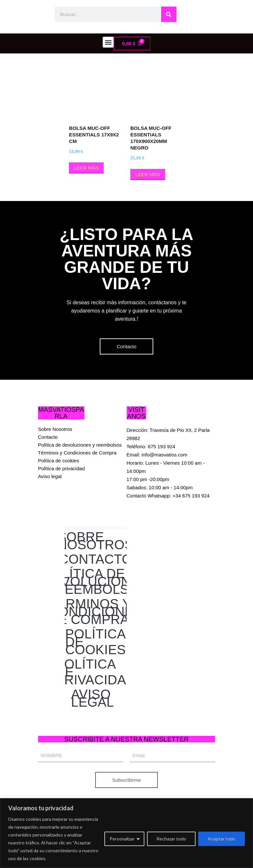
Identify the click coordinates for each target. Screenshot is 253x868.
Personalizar (122, 839)
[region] (126, 833)
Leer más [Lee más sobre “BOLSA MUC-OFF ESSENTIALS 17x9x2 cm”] (86, 168)
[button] (108, 42)
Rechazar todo (171, 839)
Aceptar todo (221, 839)
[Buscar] (169, 14)
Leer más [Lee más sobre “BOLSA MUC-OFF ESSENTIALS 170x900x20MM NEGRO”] (148, 174)
